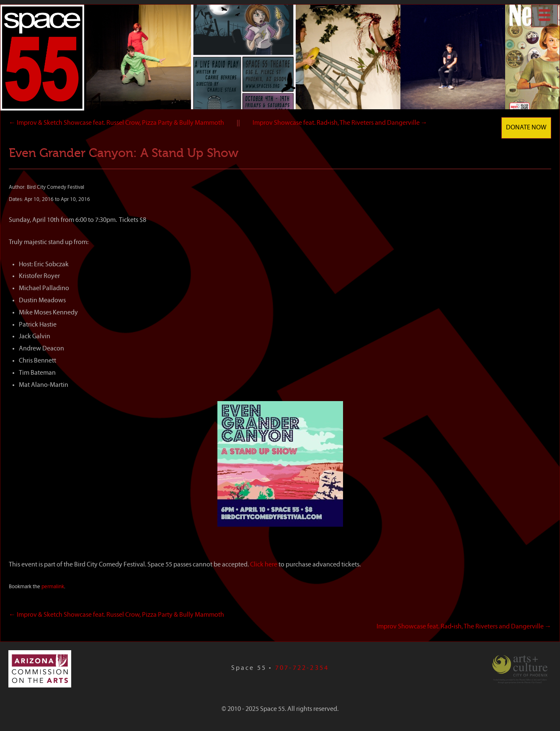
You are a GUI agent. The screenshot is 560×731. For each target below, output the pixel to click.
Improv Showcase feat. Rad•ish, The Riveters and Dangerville (340, 123)
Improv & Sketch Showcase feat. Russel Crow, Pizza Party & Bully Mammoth (116, 123)
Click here (264, 565)
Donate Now (526, 128)
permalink (53, 587)
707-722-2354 (302, 668)
